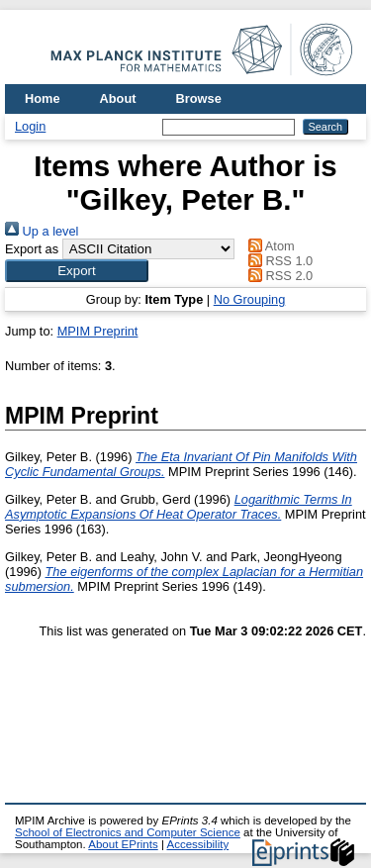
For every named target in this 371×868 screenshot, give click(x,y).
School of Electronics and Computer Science (128, 832)
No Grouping (250, 299)
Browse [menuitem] (199, 98)
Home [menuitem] (43, 98)
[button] (77, 271)
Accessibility (197, 844)
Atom (269, 246)
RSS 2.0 (278, 276)
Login (30, 126)
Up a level (42, 231)
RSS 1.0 (278, 261)
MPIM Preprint (98, 331)
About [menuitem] (118, 98)
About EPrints (123, 844)
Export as (32, 249)
